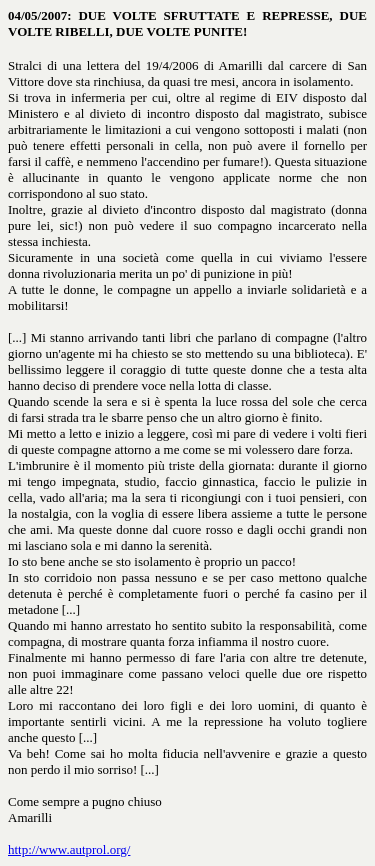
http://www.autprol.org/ (69, 849)
